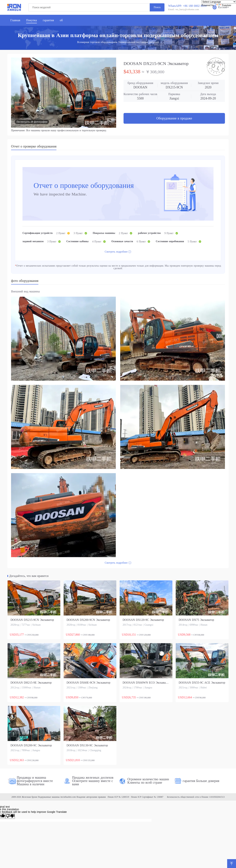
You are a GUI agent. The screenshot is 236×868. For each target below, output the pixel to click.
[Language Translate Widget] (219, 2)
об (61, 20)
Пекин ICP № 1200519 (118, 797)
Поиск (157, 7)
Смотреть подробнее (116, 252)
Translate (223, 5)
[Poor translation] (10, 816)
